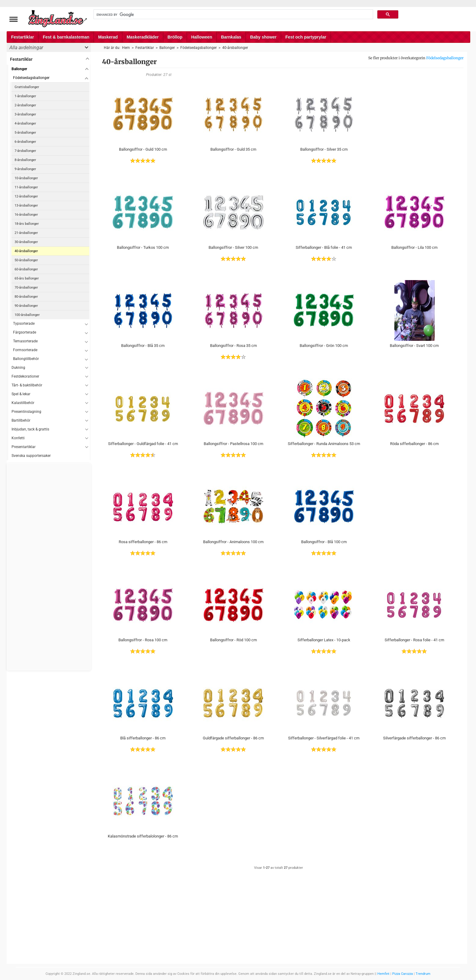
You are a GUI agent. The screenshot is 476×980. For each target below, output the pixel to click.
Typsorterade (24, 324)
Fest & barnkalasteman (66, 37)
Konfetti (18, 438)
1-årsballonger (25, 96)
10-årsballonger (26, 178)
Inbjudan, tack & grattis (30, 429)
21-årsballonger (26, 233)
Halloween (202, 37)
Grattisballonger (27, 87)
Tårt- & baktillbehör (27, 385)
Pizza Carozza (403, 974)
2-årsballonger (25, 105)
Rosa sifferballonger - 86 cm (143, 542)
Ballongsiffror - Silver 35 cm (324, 149)
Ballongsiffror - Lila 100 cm (414, 247)
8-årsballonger (25, 160)
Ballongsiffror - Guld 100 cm (143, 149)
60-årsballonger (26, 269)
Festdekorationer (25, 376)
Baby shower (263, 37)
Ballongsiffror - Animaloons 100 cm (233, 542)
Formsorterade (25, 350)
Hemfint (383, 974)
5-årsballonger (25, 133)
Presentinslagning (26, 412)
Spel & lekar (21, 394)
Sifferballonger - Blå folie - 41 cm (324, 247)
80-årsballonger (26, 297)
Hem (126, 48)
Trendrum (423, 974)
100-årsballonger (27, 315)
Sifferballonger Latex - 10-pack (324, 640)
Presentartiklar (24, 447)
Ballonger (19, 69)
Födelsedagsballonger (445, 58)
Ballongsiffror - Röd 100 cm (233, 640)
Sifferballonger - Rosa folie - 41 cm (414, 640)
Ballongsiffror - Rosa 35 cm (233, 346)
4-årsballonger (25, 123)
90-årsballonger (26, 306)
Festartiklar (23, 37)
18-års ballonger (27, 224)
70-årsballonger (26, 288)
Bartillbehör (21, 420)
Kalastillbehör (23, 403)
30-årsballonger (26, 242)
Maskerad (108, 37)
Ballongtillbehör (26, 359)
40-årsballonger (26, 251)
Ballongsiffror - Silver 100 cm (233, 247)
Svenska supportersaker (31, 456)
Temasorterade (25, 341)
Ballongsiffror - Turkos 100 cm (143, 247)
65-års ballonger (27, 278)
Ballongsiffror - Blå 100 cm (324, 542)
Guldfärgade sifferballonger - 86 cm (233, 738)
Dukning (18, 368)
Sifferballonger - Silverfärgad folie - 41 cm (324, 738)
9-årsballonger (25, 169)
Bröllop (175, 37)
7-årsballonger (25, 151)
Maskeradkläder (143, 37)
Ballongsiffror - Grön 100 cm (324, 346)
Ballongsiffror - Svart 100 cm (414, 346)
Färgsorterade (25, 332)
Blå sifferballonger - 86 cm (143, 738)
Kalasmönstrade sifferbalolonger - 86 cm (143, 836)
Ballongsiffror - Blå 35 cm (143, 346)
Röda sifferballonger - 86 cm (414, 444)
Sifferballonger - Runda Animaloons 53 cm (324, 444)
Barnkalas (231, 37)
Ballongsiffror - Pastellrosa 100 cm (233, 444)
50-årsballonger (26, 260)
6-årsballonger (25, 142)
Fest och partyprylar (306, 37)
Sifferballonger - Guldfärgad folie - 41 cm (143, 444)
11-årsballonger (26, 187)
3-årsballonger (25, 114)
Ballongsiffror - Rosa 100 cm (143, 640)
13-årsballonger (26, 206)
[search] (233, 15)
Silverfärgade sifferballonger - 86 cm (414, 738)
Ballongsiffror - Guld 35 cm (233, 149)
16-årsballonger (26, 215)
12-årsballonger (26, 196)
